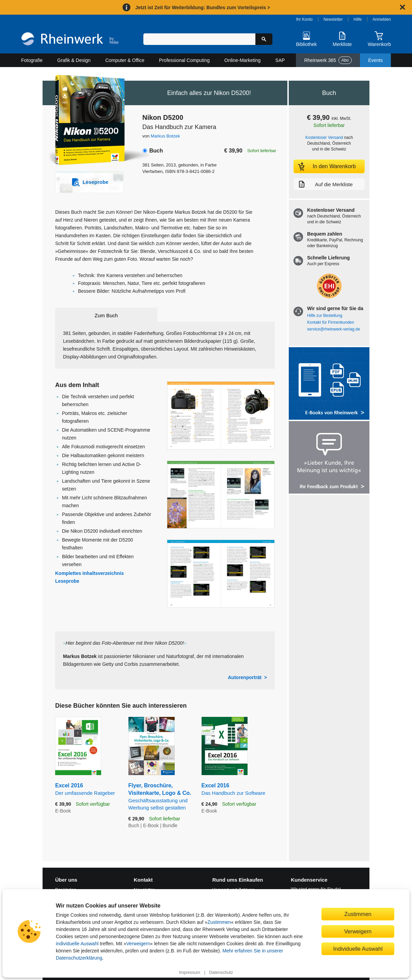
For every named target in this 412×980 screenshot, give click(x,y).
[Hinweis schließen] (402, 7)
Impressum (190, 973)
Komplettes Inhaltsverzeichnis (90, 573)
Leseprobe (67, 581)
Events (375, 60)
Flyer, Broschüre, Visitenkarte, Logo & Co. (160, 797)
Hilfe (358, 19)
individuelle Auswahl (77, 944)
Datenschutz (221, 973)
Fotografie (32, 60)
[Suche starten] (264, 39)
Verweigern (138, 944)
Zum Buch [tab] (106, 315)
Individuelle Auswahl (358, 949)
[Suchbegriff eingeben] (199, 39)
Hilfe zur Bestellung (325, 316)
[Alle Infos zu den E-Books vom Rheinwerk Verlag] (329, 384)
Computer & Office (125, 60)
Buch (156, 151)
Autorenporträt (245, 677)
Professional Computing (184, 60)
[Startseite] (70, 40)
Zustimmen (219, 922)
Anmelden (382, 19)
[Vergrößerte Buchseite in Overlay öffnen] (221, 415)
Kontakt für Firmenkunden (331, 322)
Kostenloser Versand (324, 138)
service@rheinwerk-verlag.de (334, 329)
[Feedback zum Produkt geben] (329, 458)
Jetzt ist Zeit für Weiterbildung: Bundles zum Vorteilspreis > (203, 7)
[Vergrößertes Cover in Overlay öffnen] (86, 121)
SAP (280, 60)
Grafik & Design (74, 60)
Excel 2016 (87, 790)
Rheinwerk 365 (328, 60)
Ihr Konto (305, 19)
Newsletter (333, 19)
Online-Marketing (243, 60)
